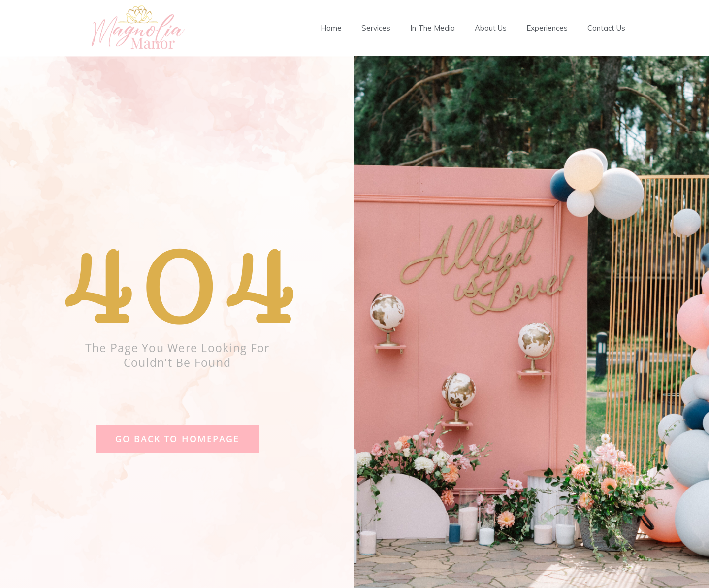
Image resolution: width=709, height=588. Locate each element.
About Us (491, 28)
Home (331, 28)
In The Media (433, 28)
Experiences (547, 28)
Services (376, 28)
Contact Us (606, 28)
